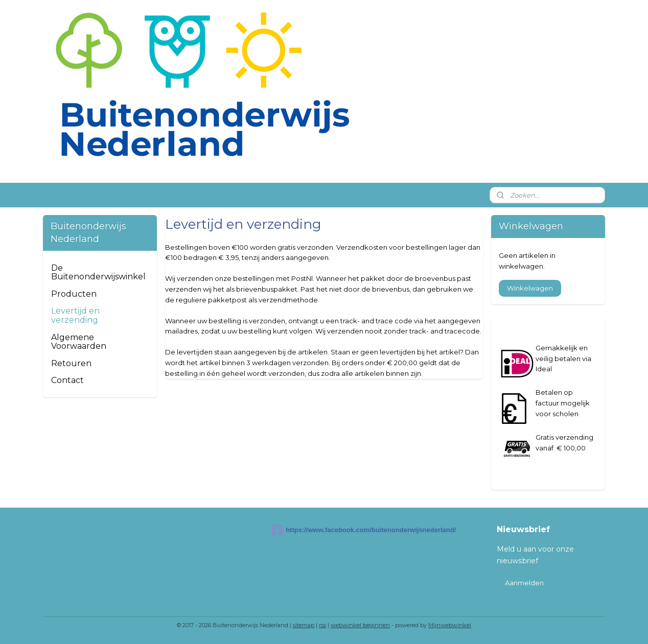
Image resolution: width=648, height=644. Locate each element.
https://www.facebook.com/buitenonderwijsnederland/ (324, 530)
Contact (67, 380)
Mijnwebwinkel (450, 625)
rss (322, 625)
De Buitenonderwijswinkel (98, 272)
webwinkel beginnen (360, 625)
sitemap (304, 625)
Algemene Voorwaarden (79, 342)
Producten (74, 294)
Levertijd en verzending (75, 315)
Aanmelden (524, 583)
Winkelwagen (530, 288)
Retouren (71, 363)
